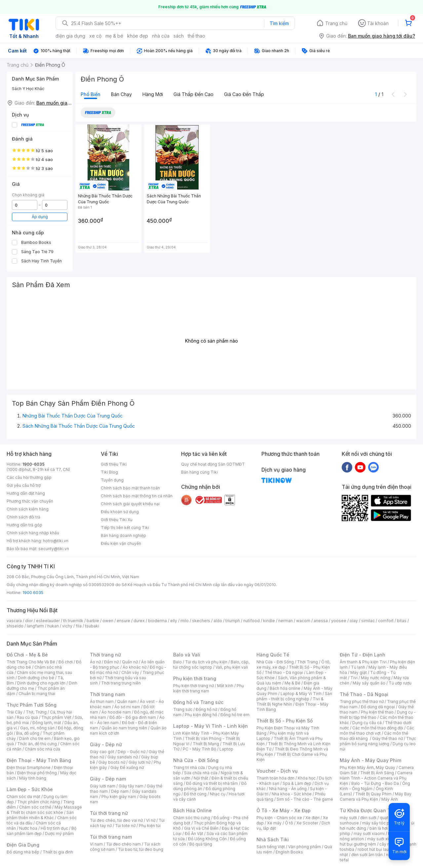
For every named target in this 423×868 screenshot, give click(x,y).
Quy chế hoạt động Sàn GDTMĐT (213, 464)
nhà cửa (161, 36)
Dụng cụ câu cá (367, 723)
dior (29, 621)
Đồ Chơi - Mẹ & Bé (27, 655)
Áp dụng (40, 217)
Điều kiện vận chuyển (121, 543)
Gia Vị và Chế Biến (201, 828)
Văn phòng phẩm (305, 847)
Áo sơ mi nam (127, 707)
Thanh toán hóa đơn (275, 778)
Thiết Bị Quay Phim (373, 794)
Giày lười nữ (139, 762)
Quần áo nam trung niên (124, 728)
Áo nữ (95, 662)
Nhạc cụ (218, 794)
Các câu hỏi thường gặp (29, 477)
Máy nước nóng (376, 678)
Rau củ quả (27, 717)
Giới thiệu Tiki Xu (117, 520)
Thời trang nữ (105, 655)
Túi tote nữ (125, 826)
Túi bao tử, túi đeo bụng (141, 849)
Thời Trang (308, 662)
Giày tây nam (131, 786)
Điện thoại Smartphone (29, 768)
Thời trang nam (107, 694)
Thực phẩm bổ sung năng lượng (378, 741)
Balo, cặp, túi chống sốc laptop (211, 665)
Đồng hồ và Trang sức (198, 702)
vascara (14, 621)
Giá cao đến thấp (244, 94)
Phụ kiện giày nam (119, 797)
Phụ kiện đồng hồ (201, 715)
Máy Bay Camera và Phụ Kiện (376, 797)
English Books (289, 852)
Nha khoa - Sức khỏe (292, 794)
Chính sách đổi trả (23, 517)
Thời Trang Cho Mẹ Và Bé (31, 662)
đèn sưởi (368, 818)
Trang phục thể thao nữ (362, 701)
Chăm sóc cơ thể (35, 807)
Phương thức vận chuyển (30, 501)
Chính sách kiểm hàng (28, 509)
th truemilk (73, 621)
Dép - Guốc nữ (132, 752)
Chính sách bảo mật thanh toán (130, 488)
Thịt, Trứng (36, 712)
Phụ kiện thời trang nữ (193, 686)
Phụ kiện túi (150, 826)
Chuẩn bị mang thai (37, 694)
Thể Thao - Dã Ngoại (364, 694)
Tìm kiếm (279, 23)
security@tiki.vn (54, 549)
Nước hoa (28, 828)
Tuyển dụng (112, 480)
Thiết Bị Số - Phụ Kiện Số (285, 721)
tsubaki (92, 626)
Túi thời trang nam (111, 837)
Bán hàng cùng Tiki (199, 472)
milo (185, 621)
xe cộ (95, 36)
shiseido (15, 626)
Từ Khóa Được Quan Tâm (368, 810)
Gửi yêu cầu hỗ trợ (24, 485)
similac (368, 621)
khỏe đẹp (138, 36)
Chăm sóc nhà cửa (42, 749)
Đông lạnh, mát (47, 723)
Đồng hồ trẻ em (235, 715)
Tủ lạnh (358, 667)
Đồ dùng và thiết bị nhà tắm (212, 783)
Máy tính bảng (33, 778)
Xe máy (274, 823)
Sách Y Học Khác (28, 89)
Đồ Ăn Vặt (194, 834)
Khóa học (307, 778)
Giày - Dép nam (108, 779)
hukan (53, 626)
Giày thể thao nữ (387, 738)
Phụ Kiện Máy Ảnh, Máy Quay (367, 768)
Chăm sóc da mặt (23, 797)
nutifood (251, 621)
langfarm (35, 626)
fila (79, 626)
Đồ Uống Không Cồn (207, 839)
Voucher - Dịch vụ (277, 771)
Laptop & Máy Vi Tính (301, 694)
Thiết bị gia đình (58, 852)
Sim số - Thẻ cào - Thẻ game (305, 799)
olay (354, 621)
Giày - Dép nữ (106, 744)
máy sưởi (348, 818)
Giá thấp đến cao (193, 94)
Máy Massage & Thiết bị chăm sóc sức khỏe (44, 810)
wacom (303, 621)
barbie (93, 621)
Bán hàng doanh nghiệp (123, 535)
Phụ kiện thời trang (195, 678)
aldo (218, 621)
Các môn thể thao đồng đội (378, 728)
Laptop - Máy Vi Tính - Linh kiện (211, 726)
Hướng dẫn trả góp (24, 525)
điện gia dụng (70, 36)
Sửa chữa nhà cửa (201, 773)
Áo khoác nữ (135, 667)
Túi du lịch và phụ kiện (206, 662)
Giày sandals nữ (123, 757)
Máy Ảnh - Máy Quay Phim (370, 760)
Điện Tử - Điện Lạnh (363, 655)
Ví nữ (151, 820)
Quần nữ (130, 662)
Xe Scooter (307, 823)
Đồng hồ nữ (206, 709)
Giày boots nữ (112, 762)
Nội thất (201, 778)
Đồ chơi (66, 662)
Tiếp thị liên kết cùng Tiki (125, 528)
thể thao (196, 36)
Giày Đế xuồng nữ (127, 768)
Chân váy (130, 672)
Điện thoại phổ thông (37, 773)
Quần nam (127, 701)
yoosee (339, 621)
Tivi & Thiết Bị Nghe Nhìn (290, 701)
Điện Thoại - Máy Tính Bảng (39, 760)
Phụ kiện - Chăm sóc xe (279, 818)
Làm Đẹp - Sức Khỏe (30, 789)
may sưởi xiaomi (369, 834)
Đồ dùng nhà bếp (23, 852)
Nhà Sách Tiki (273, 839)
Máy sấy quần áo (369, 683)
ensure (123, 621)
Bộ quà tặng (201, 844)
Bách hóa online (285, 688)
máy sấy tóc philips (381, 823)
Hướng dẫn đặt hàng (26, 493)
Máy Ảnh (390, 799)
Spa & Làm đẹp (297, 783)
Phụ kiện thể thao (377, 712)
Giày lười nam (103, 786)
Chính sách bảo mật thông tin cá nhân (137, 496)
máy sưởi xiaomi (383, 839)
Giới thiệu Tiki (114, 464)
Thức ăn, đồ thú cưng (37, 744)
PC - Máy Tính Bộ (199, 749)
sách (179, 36)
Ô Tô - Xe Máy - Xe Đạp (284, 810)
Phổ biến (91, 94)
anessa (321, 621)
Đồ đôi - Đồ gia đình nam (133, 717)
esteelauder (48, 621)
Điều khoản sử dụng (120, 512)
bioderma (157, 621)
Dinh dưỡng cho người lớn (41, 683)
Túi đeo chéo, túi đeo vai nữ (116, 820)
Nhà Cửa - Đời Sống (196, 760)
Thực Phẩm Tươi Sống (32, 705)
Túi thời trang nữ (109, 813)
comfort (386, 621)
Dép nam (120, 791)
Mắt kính (225, 686)
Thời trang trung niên (121, 683)
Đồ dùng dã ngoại (378, 707)
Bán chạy (121, 94)
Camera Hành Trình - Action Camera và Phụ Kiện (376, 778)
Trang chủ (336, 23)
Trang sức (183, 709)
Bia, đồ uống (28, 733)
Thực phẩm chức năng (38, 802)
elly (174, 621)
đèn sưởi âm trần (367, 855)
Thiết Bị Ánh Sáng (377, 773)
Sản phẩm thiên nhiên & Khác (40, 815)
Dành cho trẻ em (35, 738)
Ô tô (289, 823)
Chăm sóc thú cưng (192, 818)
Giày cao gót (102, 752)
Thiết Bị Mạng (206, 744)
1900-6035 (34, 464)
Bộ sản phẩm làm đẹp (41, 831)
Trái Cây (15, 712)
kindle (269, 621)
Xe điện (312, 818)
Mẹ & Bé (292, 683)
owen (108, 621)
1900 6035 (33, 593)
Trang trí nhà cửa (189, 768)
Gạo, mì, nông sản (37, 728)
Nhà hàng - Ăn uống (288, 789)
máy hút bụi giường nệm (375, 841)
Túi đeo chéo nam (123, 844)
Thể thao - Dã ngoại (284, 672)
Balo (177, 662)
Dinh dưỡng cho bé (36, 678)
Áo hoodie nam (116, 712)
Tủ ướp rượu (400, 683)
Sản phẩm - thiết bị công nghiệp (294, 696)
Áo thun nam (102, 701)
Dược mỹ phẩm (59, 834)
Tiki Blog (109, 472)
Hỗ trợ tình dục (54, 828)
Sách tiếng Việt (271, 847)
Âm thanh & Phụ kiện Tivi (363, 662)
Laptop (226, 749)
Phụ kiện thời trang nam (209, 688)
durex (139, 621)
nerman (286, 621)
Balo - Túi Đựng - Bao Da (375, 783)
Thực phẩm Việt (56, 717)
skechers (201, 621)
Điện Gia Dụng (23, 845)
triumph (233, 621)
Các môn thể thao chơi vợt (377, 731)
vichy (67, 626)
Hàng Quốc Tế (273, 655)
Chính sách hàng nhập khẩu (33, 533)
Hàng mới (153, 94)
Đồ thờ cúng (195, 794)
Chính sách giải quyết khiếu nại (130, 504)
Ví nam (96, 844)
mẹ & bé (114, 36)
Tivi (354, 678)
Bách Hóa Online (192, 810)
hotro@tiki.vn (56, 541)
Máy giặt (359, 672)
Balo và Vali (187, 655)
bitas (402, 621)
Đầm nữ (111, 662)
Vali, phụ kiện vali (232, 667)
